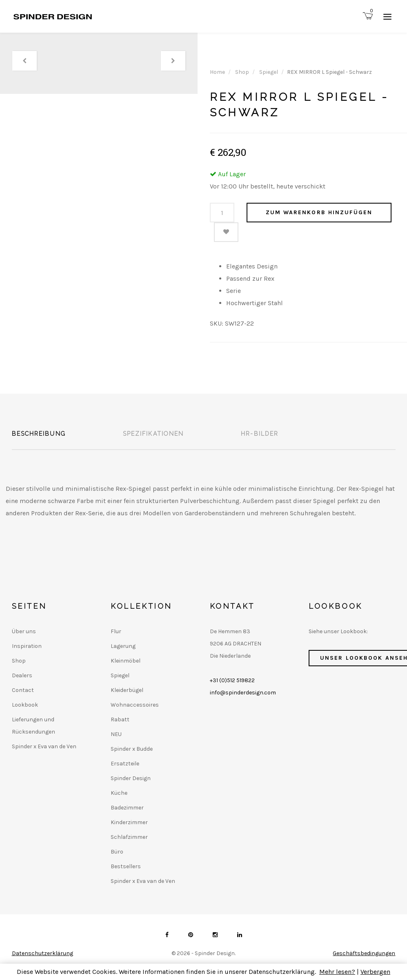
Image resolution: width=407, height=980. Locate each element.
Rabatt (120, 719)
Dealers (22, 675)
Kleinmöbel (126, 661)
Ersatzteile (125, 764)
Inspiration (27, 646)
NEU (116, 734)
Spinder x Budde (132, 749)
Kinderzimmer (129, 822)
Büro (117, 852)
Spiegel (269, 72)
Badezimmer (127, 808)
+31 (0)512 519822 (232, 680)
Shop (242, 72)
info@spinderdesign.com (243, 693)
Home (217, 72)
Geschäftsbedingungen (364, 953)
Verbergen (375, 972)
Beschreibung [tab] (39, 434)
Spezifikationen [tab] (153, 434)
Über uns (24, 631)
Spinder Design (131, 778)
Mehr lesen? (337, 972)
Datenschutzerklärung (42, 953)
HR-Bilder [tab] (260, 434)
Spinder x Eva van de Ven (44, 746)
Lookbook (25, 705)
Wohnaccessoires (135, 705)
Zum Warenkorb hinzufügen (319, 212)
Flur (116, 631)
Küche (119, 793)
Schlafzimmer (129, 837)
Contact (23, 690)
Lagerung (123, 646)
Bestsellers (126, 866)
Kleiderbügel (127, 690)
